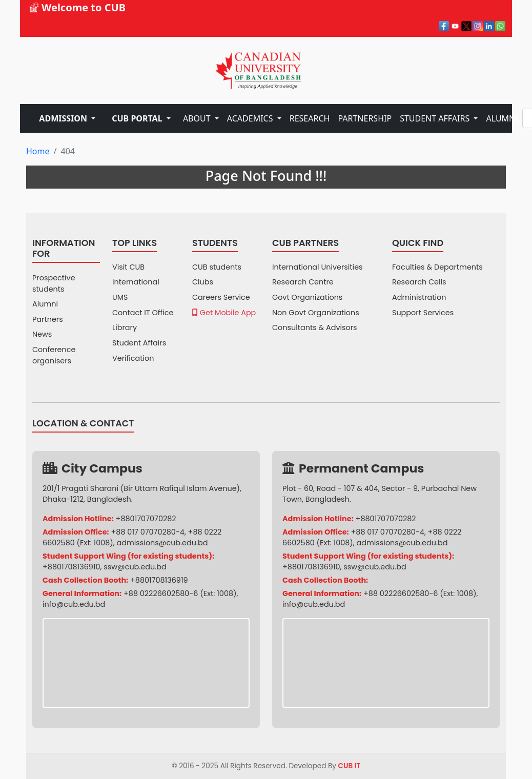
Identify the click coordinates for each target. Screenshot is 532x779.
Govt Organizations (307, 297)
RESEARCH (310, 118)
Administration (419, 297)
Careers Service (221, 297)
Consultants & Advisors (315, 327)
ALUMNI (502, 118)
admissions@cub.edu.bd (162, 543)
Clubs (203, 282)
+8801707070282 (146, 519)
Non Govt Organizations (316, 313)
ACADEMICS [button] (251, 118)
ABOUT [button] (198, 118)
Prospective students (54, 283)
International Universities (318, 267)
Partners (48, 319)
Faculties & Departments (437, 267)
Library (125, 327)
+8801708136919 (159, 580)
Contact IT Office (143, 313)
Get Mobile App (224, 313)
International (136, 282)
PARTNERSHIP (365, 118)
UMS (120, 297)
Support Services (423, 313)
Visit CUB (128, 267)
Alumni (45, 304)
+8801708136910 (71, 567)
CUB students (217, 267)
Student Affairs (139, 343)
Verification (133, 358)
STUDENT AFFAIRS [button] (436, 118)
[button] (67, 118)
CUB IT (350, 766)
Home (38, 151)
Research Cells (419, 282)
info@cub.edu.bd (74, 604)
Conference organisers (54, 355)
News (42, 334)
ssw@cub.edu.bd (135, 567)
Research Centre (303, 282)
